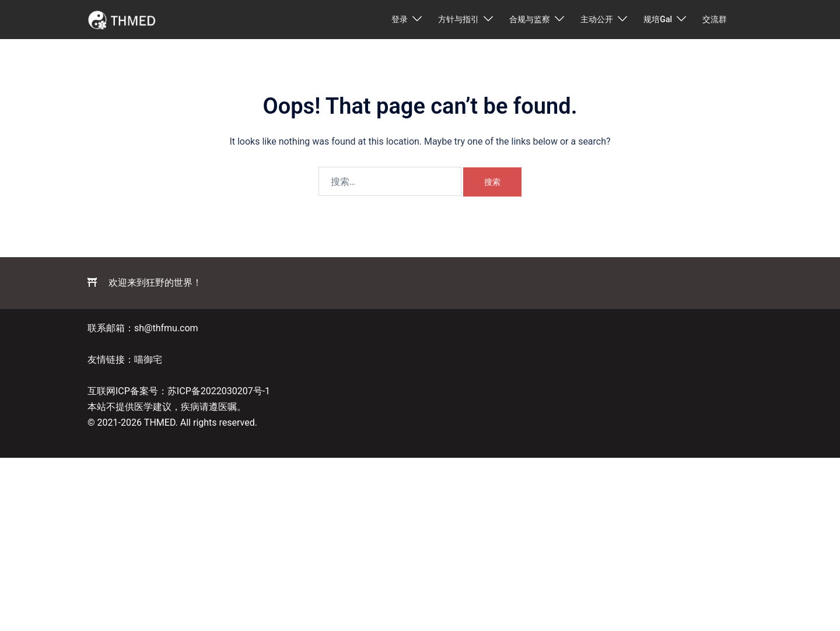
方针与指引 (459, 19)
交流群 (715, 19)
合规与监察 (530, 19)
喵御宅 (148, 360)
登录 (400, 19)
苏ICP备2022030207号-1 (219, 391)
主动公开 (597, 19)
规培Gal (658, 19)
